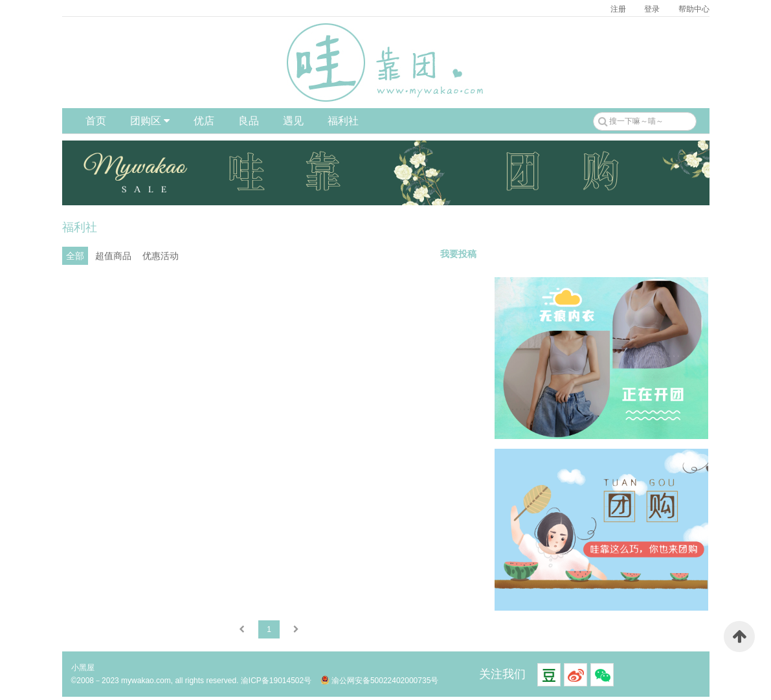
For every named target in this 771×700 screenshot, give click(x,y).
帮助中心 (694, 9)
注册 (618, 9)
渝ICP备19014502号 (276, 681)
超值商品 (113, 256)
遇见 (293, 121)
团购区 (150, 121)
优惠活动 (161, 256)
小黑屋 (83, 668)
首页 (96, 121)
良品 (249, 121)
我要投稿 (458, 254)
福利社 (343, 121)
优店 (204, 121)
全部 (75, 256)
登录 (652, 9)
